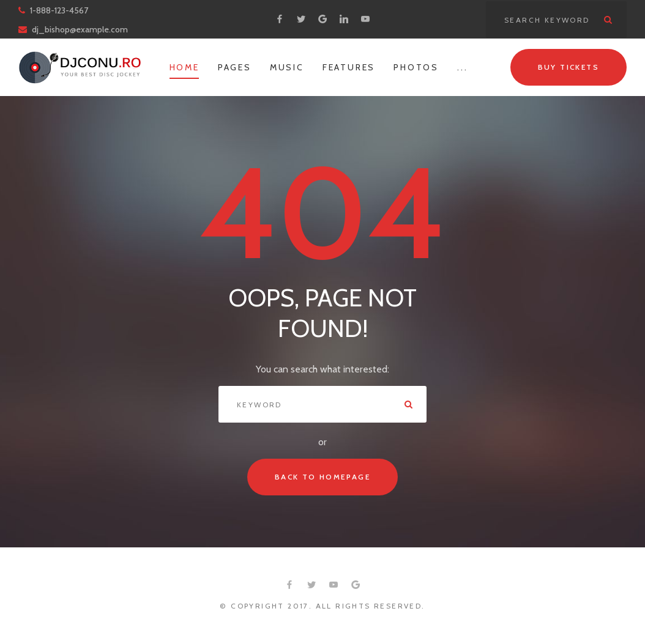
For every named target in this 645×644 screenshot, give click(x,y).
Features (349, 67)
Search (608, 20)
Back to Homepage (322, 477)
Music (287, 67)
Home (185, 67)
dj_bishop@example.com (80, 29)
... (462, 67)
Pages (235, 67)
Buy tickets (569, 67)
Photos (416, 67)
